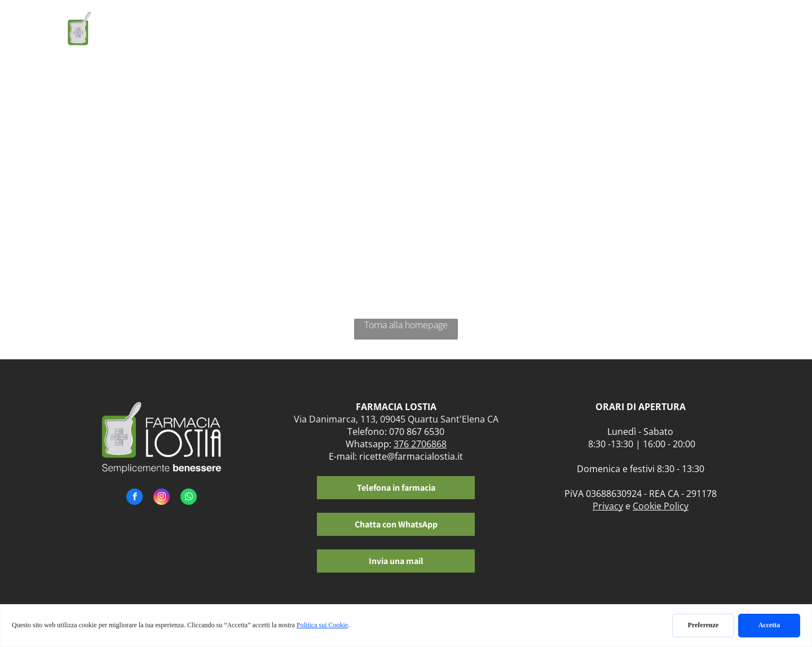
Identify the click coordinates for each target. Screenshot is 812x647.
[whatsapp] (189, 498)
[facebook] (134, 498)
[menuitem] (277, 32)
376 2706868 (420, 444)
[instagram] (162, 498)
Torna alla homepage (406, 325)
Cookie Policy (661, 506)
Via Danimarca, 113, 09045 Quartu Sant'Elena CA (396, 419)
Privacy (608, 506)
